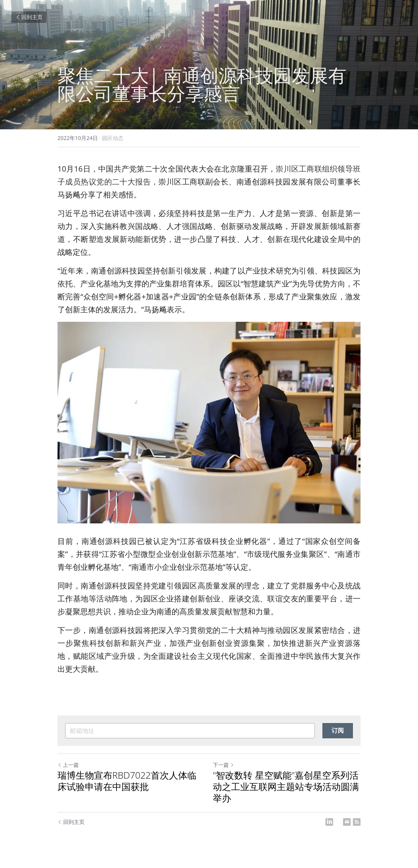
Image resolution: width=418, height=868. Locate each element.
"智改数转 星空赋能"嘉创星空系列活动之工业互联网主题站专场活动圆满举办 (286, 787)
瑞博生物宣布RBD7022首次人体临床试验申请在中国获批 (127, 781)
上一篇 (68, 765)
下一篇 (223, 765)
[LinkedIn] (329, 822)
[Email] (347, 822)
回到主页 (29, 17)
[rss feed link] (357, 822)
